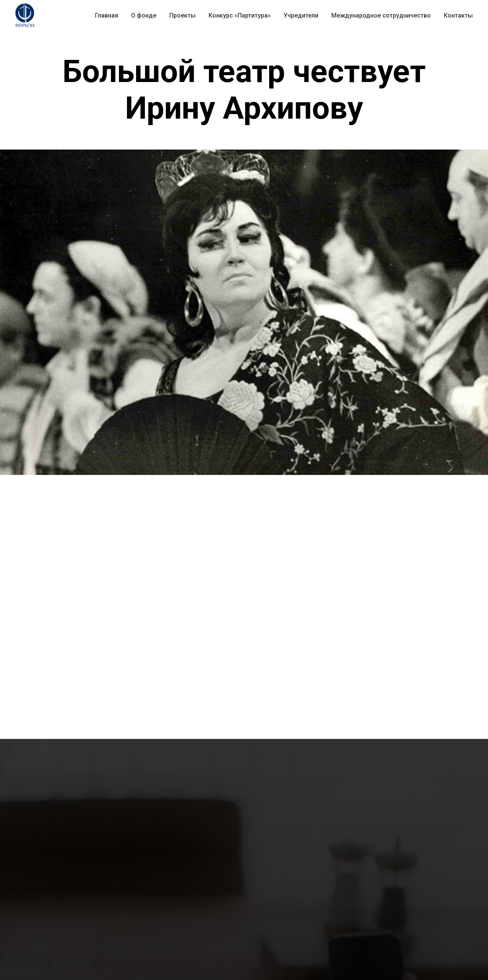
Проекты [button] (182, 15)
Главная (107, 15)
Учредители (301, 15)
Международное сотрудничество (381, 15)
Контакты (458, 15)
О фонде (144, 15)
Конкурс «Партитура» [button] (240, 15)
